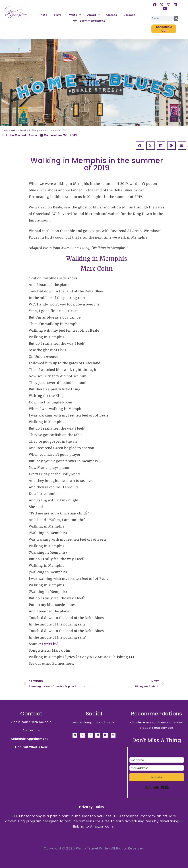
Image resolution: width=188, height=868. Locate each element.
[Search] (176, 18)
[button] (140, 146)
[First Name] (157, 760)
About (93, 15)
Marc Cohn (97, 269)
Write (75, 15)
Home (5, 130)
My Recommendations (89, 21)
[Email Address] (157, 768)
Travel (58, 15)
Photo (43, 15)
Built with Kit (157, 787)
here (141, 722)
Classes (112, 15)
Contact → (31, 730)
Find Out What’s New (31, 747)
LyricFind (50, 644)
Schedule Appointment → (31, 739)
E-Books (129, 15)
